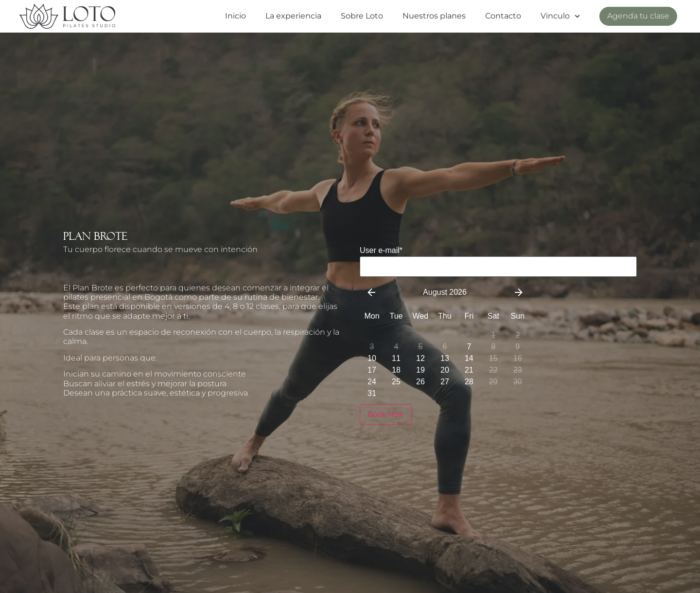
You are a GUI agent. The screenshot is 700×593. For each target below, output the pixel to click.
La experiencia (293, 16)
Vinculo (560, 16)
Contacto (503, 16)
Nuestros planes (434, 16)
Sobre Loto (362, 16)
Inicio (236, 16)
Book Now (386, 414)
